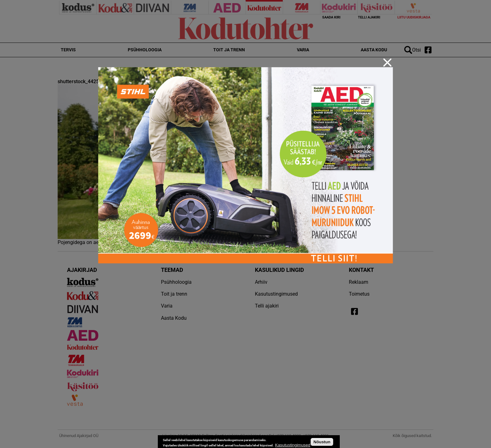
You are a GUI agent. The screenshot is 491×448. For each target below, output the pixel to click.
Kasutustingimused (293, 445)
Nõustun (322, 442)
